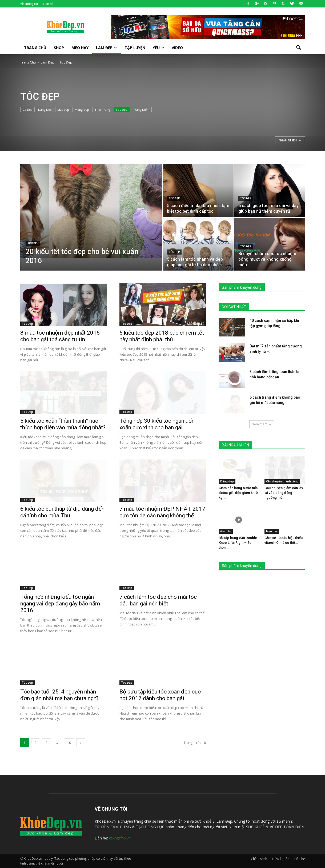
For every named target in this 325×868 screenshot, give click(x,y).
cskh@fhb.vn (120, 838)
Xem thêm (262, 424)
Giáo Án (226, 531)
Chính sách (259, 859)
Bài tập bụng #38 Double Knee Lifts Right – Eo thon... (238, 543)
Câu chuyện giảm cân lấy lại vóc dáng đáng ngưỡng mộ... (284, 493)
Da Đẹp (27, 110)
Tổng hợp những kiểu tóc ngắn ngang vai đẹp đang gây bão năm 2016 (60, 604)
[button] (299, 48)
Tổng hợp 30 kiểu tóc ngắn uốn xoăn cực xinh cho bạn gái (157, 424)
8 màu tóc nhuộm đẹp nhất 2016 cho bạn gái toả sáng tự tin (60, 336)
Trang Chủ (35, 48)
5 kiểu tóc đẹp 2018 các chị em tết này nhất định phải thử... (162, 336)
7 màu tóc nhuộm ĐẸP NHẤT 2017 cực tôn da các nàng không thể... (162, 512)
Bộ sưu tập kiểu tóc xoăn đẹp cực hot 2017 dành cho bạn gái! (160, 695)
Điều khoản (281, 859)
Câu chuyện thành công (282, 481)
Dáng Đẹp (45, 110)
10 (69, 743)
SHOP (59, 48)
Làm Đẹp (106, 48)
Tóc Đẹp (122, 110)
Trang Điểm (141, 110)
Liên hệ (48, 4)
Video (177, 48)
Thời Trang (102, 110)
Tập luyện (135, 48)
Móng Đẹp (82, 110)
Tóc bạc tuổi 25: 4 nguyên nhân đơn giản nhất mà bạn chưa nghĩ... (61, 695)
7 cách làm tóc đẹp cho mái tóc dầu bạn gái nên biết (158, 600)
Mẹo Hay (80, 48)
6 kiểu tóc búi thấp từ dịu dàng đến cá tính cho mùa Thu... (62, 512)
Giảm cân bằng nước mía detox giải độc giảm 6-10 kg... (238, 493)
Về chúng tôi (29, 4)
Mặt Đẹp (63, 110)
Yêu (158, 48)
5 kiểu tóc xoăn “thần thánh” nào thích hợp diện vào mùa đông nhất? (63, 424)
